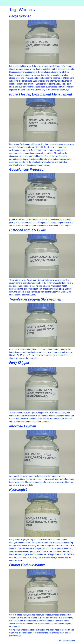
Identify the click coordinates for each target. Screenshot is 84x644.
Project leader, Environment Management (41, 94)
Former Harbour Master (27, 565)
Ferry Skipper (19, 363)
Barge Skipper (20, 16)
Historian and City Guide (28, 230)
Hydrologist (18, 490)
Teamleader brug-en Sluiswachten (35, 299)
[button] (3, 3)
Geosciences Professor (27, 169)
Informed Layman (23, 426)
